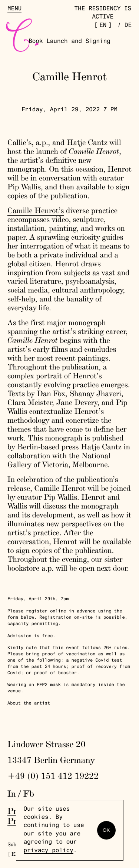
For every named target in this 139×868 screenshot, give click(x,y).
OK (106, 830)
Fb (29, 793)
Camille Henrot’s (36, 210)
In (12, 793)
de (128, 26)
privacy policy (49, 851)
